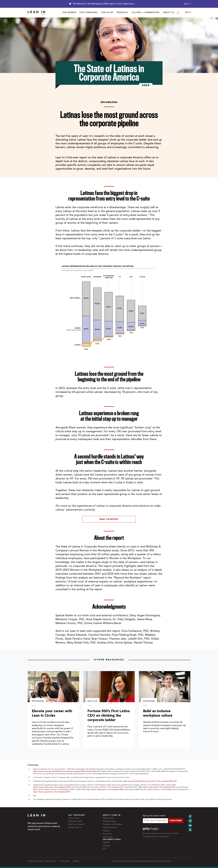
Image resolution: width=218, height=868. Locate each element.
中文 (105, 849)
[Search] (178, 13)
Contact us (107, 834)
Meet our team (109, 821)
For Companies (89, 13)
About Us (169, 13)
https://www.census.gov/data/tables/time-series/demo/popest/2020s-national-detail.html (67, 771)
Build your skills (75, 821)
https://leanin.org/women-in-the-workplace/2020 (105, 790)
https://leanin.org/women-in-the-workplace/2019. (52, 792)
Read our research (76, 824)
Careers (106, 831)
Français (106, 846)
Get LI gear (108, 837)
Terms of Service (50, 861)
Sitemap (76, 861)
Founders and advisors (113, 824)
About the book (110, 828)
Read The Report (109, 519)
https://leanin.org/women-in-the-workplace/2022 (52, 787)
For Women (69, 13)
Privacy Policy (65, 861)
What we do (108, 818)
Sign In (188, 12)
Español (106, 842)
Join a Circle (74, 818)
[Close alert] (187, 4)
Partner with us (75, 828)
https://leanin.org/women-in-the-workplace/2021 (157, 787)
